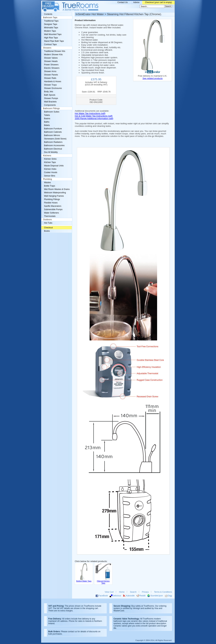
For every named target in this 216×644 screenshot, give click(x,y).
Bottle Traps (50, 186)
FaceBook (103, 596)
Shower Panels (51, 75)
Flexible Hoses (51, 203)
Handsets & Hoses (53, 81)
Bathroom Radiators (53, 142)
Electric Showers (52, 68)
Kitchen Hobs (50, 169)
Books (47, 231)
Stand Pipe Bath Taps (54, 41)
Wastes (47, 183)
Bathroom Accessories (54, 145)
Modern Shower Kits (53, 55)
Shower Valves (51, 58)
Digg (170, 596)
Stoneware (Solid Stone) (55, 139)
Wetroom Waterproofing (55, 193)
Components (50, 105)
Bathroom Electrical (53, 149)
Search (133, 592)
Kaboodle (130, 596)
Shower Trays (50, 85)
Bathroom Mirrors (52, 135)
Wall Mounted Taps (53, 34)
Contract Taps (50, 44)
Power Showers (51, 65)
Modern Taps (50, 31)
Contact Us (123, 2)
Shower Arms (50, 71)
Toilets (47, 115)
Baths (47, 122)
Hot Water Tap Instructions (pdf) (90, 113)
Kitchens (47, 156)
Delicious (117, 596)
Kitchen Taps (50, 162)
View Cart (109, 592)
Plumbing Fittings (52, 199)
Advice (136, 2)
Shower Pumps (51, 98)
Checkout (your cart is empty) (158, 2)
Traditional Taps (51, 21)
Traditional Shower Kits (55, 51)
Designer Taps (51, 24)
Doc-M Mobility (51, 152)
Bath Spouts (50, 95)
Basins (47, 119)
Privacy (145, 592)
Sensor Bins (50, 176)
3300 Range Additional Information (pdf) (94, 118)
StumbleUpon (157, 596)
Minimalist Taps (51, 28)
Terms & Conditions (163, 592)
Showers (47, 48)
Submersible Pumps (53, 209)
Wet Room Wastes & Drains (57, 189)
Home (122, 592)
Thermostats (50, 216)
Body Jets (49, 92)
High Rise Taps (51, 38)
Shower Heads (51, 61)
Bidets (47, 125)
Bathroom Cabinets (53, 132)
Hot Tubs (48, 223)
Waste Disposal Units (54, 166)
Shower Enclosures (53, 88)
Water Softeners (51, 213)
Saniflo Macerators (53, 206)
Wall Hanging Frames (54, 196)
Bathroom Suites (52, 112)
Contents (48, 14)
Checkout (48, 228)
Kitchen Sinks (50, 159)
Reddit (143, 596)
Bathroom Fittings (51, 108)
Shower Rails (50, 78)
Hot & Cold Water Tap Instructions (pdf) (94, 116)
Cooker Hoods (51, 172)
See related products (152, 78)
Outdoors (47, 220)
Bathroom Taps (50, 18)
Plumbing (48, 179)
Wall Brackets (50, 102)
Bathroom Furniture (53, 129)
